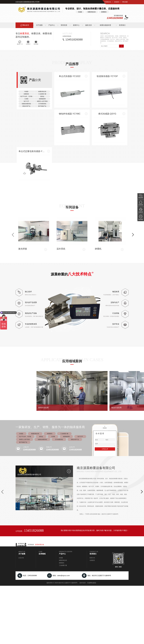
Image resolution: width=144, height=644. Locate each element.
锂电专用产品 (26, 305)
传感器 (26, 290)
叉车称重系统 (42, 303)
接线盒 (42, 295)
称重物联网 (42, 298)
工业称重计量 (42, 293)
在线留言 (117, 2)
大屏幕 (26, 298)
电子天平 (26, 300)
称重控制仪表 (42, 290)
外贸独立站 (108, 2)
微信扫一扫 (20, 101)
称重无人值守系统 (42, 300)
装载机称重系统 (26, 303)
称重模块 (26, 293)
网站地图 (125, 2)
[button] (20, 83)
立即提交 (105, 507)
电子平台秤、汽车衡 (26, 295)
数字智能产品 (42, 305)
